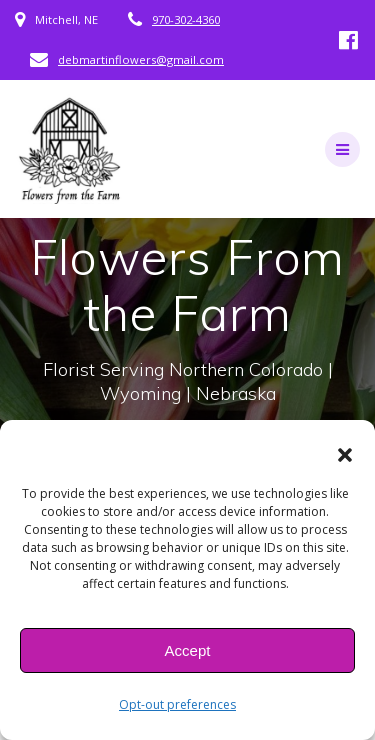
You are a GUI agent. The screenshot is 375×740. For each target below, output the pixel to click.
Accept (188, 650)
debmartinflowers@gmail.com (141, 59)
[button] (345, 455)
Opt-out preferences (177, 704)
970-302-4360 (186, 19)
